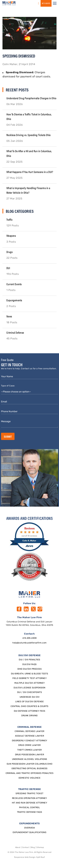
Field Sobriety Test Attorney (29, 678)
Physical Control (30, 808)
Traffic (9, 219)
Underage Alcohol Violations (30, 759)
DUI (8, 268)
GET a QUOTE (46, 3)
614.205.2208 (30, 638)
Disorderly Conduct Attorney (30, 741)
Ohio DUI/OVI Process (30, 669)
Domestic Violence (29, 778)
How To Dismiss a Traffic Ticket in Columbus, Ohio (29, 116)
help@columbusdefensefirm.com (29, 643)
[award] (29, 537)
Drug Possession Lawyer (30, 755)
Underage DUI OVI (30, 697)
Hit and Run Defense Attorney (29, 803)
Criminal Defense (15, 332)
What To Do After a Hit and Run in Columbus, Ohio (29, 153)
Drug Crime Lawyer (29, 745)
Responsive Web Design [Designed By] (25, 857)
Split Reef (41, 857)
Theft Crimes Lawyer (29, 750)
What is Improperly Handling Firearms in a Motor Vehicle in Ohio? (28, 190)
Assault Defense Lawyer (30, 736)
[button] (55, 3)
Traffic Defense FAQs (30, 812)
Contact (26, 848)
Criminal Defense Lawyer (29, 731)
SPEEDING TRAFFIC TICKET (29, 794)
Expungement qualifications (29, 833)
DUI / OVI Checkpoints (29, 692)
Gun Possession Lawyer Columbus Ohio (30, 764)
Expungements (14, 300)
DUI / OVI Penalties (29, 660)
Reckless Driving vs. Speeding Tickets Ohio (29, 135)
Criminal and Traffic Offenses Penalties (30, 773)
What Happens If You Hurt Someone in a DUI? (30, 172)
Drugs (9, 252)
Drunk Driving (29, 716)
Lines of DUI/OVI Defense (30, 702)
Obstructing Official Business (29, 769)
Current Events (14, 284)
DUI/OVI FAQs (29, 665)
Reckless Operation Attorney (29, 798)
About (18, 848)
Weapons (11, 235)
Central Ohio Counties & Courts (29, 706)
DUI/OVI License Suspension (29, 688)
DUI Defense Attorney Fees (30, 711)
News (9, 316)
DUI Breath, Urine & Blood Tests (30, 674)
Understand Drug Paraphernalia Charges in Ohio (31, 98)
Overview (30, 828)
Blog (33, 848)
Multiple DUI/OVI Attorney (30, 683)
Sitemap (40, 848)
